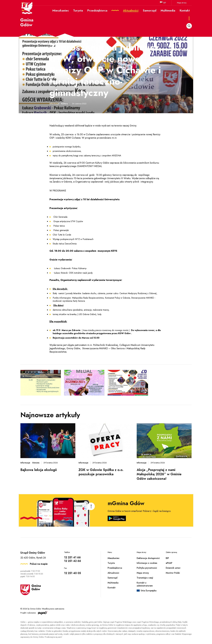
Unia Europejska (149, 591)
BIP (165, 3)
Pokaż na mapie (39, 564)
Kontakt (112, 588)
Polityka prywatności (147, 568)
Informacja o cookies (147, 563)
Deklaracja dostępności (148, 558)
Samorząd (112, 578)
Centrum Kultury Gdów (97, 163)
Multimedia (113, 583)
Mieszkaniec (114, 558)
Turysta (111, 563)
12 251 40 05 (72, 573)
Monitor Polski (173, 573)
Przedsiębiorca (115, 568)
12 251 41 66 (72, 557)
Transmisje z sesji (145, 578)
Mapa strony (182, 3)
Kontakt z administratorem (145, 584)
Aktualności (113, 573)
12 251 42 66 (73, 561)
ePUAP (169, 563)
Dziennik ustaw (173, 568)
